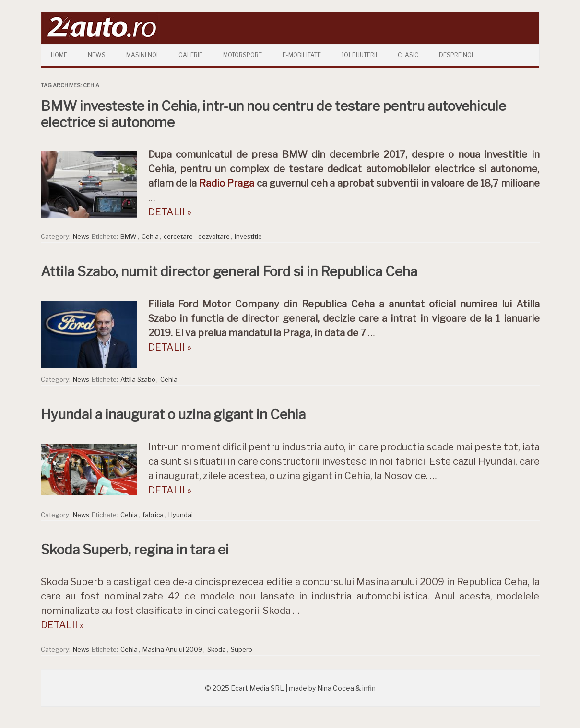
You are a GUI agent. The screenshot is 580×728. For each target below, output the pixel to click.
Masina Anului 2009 (172, 649)
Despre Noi (456, 55)
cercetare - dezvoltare (197, 236)
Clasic (408, 55)
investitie (248, 236)
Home (59, 55)
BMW (129, 236)
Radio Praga (227, 183)
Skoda (217, 649)
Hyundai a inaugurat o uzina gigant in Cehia (173, 414)
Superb (242, 649)
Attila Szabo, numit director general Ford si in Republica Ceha (229, 271)
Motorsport (243, 55)
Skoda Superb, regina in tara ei (135, 550)
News (97, 55)
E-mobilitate (302, 55)
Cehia (150, 236)
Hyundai (181, 515)
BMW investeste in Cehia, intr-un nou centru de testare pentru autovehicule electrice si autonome (273, 114)
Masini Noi (142, 55)
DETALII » (170, 212)
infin (369, 688)
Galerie (190, 55)
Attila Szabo (138, 379)
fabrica (153, 515)
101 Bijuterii (359, 55)
